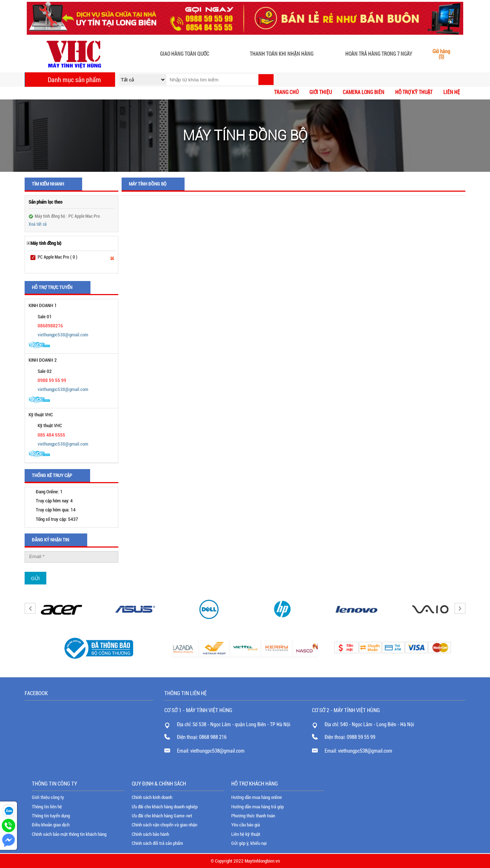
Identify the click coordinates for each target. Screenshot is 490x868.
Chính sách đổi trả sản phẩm (157, 843)
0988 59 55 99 (361, 737)
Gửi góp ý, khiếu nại (249, 843)
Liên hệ (452, 92)
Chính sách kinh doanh (152, 797)
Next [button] (460, 608)
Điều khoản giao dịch (51, 825)
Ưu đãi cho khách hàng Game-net (162, 816)
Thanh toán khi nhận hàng (282, 54)
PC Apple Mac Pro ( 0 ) (58, 257)
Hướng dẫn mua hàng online (257, 797)
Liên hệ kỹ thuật (246, 834)
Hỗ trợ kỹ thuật (414, 92)
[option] (62, 609)
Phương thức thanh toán (253, 816)
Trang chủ (286, 92)
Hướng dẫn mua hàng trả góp (257, 807)
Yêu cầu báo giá (246, 825)
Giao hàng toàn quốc (185, 54)
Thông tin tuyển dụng (51, 816)
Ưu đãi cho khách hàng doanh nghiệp (165, 807)
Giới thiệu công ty (48, 797)
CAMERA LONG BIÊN (364, 92)
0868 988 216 (213, 737)
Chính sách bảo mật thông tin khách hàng (69, 834)
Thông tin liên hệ (47, 807)
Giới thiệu (321, 92)
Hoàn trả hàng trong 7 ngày (379, 54)
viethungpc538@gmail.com (63, 335)
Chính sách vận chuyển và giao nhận (164, 825)
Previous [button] (30, 608)
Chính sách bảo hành (150, 834)
